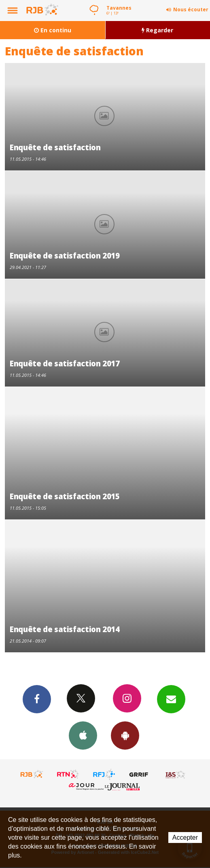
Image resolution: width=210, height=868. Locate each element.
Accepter (185, 838)
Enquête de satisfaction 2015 (65, 496)
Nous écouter (191, 9)
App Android (125, 735)
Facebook (37, 699)
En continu (53, 30)
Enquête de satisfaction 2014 (65, 629)
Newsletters (171, 699)
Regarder (157, 30)
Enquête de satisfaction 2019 (65, 255)
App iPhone (83, 735)
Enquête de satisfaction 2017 (65, 363)
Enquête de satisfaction (55, 147)
